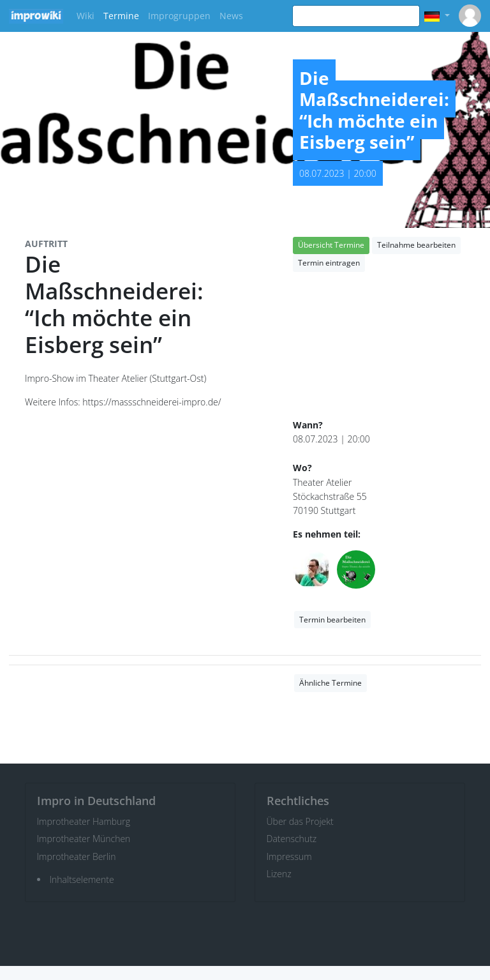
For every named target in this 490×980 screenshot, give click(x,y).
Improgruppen (179, 16)
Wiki (85, 16)
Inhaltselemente (82, 879)
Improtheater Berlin (77, 856)
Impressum (289, 856)
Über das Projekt (300, 821)
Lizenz (279, 874)
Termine (121, 16)
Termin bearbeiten (332, 620)
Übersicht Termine (331, 245)
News (231, 16)
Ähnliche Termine (330, 683)
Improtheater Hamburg (84, 821)
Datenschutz (292, 839)
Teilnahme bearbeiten (416, 245)
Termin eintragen (329, 263)
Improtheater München (84, 839)
